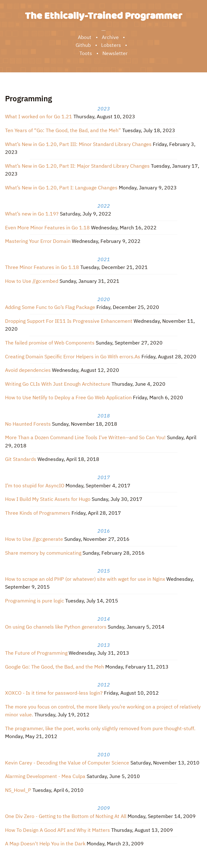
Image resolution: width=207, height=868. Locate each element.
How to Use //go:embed (32, 281)
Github (83, 45)
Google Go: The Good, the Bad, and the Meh (55, 667)
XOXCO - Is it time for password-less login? (54, 693)
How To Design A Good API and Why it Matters (57, 830)
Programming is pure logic (34, 601)
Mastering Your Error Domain (38, 241)
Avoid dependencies (28, 370)
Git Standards (21, 459)
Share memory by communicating (43, 553)
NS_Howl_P (18, 790)
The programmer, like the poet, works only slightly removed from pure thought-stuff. (100, 728)
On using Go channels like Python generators (56, 627)
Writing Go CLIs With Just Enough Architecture (58, 384)
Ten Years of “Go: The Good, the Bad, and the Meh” (63, 130)
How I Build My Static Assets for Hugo (48, 499)
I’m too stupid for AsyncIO (35, 485)
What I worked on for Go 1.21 (39, 116)
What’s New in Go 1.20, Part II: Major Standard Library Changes (77, 166)
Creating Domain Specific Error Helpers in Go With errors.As (73, 356)
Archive (110, 37)
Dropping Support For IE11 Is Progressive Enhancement (69, 321)
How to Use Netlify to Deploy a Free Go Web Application (68, 397)
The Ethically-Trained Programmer (103, 16)
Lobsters (111, 45)
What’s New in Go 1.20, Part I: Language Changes (61, 188)
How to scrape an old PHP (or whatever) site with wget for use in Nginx (85, 579)
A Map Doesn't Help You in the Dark (45, 843)
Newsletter (115, 53)
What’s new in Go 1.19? (32, 214)
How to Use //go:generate (34, 539)
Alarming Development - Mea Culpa (45, 776)
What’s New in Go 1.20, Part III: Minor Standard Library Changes (78, 144)
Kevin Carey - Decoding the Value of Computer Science (67, 763)
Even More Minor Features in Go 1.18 (47, 227)
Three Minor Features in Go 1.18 (42, 267)
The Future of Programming (36, 653)
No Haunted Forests (28, 424)
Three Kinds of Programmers (38, 513)
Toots (86, 53)
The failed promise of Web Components (50, 343)
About (85, 37)
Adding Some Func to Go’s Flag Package (50, 307)
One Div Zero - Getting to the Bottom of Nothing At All (66, 816)
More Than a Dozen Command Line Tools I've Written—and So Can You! (85, 437)
